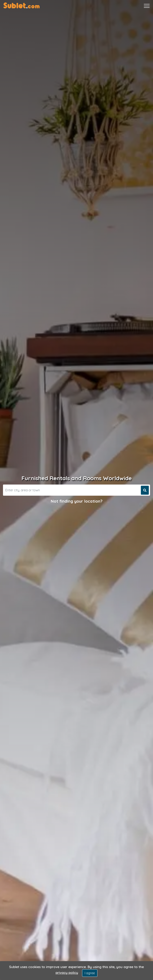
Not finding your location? (77, 501)
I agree (90, 973)
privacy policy (67, 973)
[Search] (71, 490)
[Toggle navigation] (147, 6)
